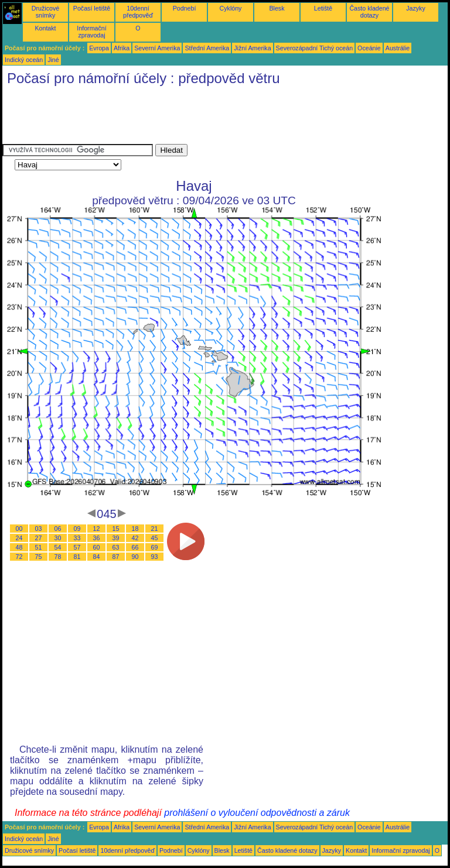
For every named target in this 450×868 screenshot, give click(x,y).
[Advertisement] (216, 118)
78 (58, 557)
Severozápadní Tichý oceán (315, 48)
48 (19, 547)
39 (116, 538)
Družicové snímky (45, 12)
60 (97, 547)
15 (116, 529)
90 (135, 557)
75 (39, 557)
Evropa (99, 48)
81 (77, 557)
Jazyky (416, 8)
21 (155, 529)
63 (116, 547)
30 (58, 538)
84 (97, 557)
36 (97, 538)
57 (77, 547)
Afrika (122, 48)
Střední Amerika (207, 48)
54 (58, 547)
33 (77, 538)
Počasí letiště (92, 8)
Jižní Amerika (252, 48)
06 (58, 529)
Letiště (323, 8)
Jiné (53, 60)
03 (39, 529)
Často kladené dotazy (369, 12)
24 (19, 538)
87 (116, 557)
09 (77, 529)
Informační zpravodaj (91, 32)
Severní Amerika (157, 48)
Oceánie (369, 48)
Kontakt (45, 28)
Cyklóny (231, 8)
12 (97, 529)
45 (155, 538)
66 (135, 547)
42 (135, 538)
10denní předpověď (138, 12)
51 (39, 547)
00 (19, 529)
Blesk (277, 8)
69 (155, 547)
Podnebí (185, 8)
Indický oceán (24, 60)
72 (19, 557)
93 (155, 557)
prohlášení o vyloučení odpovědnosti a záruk (257, 813)
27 (39, 538)
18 (135, 529)
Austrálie (398, 48)
